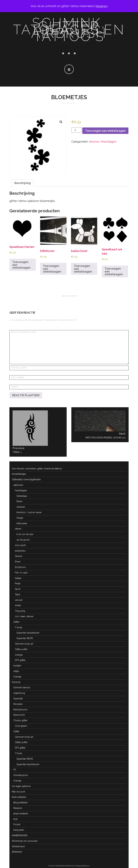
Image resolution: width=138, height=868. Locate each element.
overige (19, 655)
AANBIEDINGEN (20, 835)
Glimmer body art (24, 644)
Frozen (17, 824)
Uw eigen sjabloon (21, 786)
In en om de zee (25, 534)
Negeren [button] (101, 6)
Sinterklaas (22, 496)
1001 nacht (20, 545)
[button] (61, 122)
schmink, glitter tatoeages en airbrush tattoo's (69, 30)
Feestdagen (109, 142)
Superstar (18, 699)
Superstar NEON (25, 638)
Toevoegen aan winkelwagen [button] (21, 265)
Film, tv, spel (21, 573)
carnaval (21, 507)
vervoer (19, 600)
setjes (16, 671)
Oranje (20, 518)
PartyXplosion (20, 710)
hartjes (18, 578)
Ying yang (20, 611)
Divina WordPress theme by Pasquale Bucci (69, 866)
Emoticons (20, 567)
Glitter (16, 622)
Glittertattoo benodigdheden (26, 479)
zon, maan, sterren (24, 616)
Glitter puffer (21, 649)
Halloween (22, 523)
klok (15, 819)
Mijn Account (18, 792)
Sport (18, 589)
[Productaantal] (76, 130)
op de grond (23, 540)
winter (18, 605)
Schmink (16, 682)
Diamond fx (19, 715)
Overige (17, 677)
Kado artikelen (19, 797)
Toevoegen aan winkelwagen (105, 131)
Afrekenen (17, 852)
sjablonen (18, 485)
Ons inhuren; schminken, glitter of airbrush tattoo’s (37, 469)
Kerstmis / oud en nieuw (29, 512)
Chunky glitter (20, 720)
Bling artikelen (20, 803)
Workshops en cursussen (25, 841)
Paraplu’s (18, 808)
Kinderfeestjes (19, 474)
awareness (20, 551)
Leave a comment (69, 296)
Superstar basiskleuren (28, 633)
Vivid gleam (21, 726)
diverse (94, 142)
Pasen (19, 501)
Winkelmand (18, 846)
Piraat (18, 583)
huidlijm (17, 666)
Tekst (17, 595)
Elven (18, 562)
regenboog (19, 693)
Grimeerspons (21, 775)
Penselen (18, 704)
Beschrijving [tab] (23, 183)
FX (15, 770)
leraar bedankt (21, 814)
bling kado (19, 830)
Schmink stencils (22, 688)
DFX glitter (20, 660)
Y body (19, 627)
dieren (18, 529)
